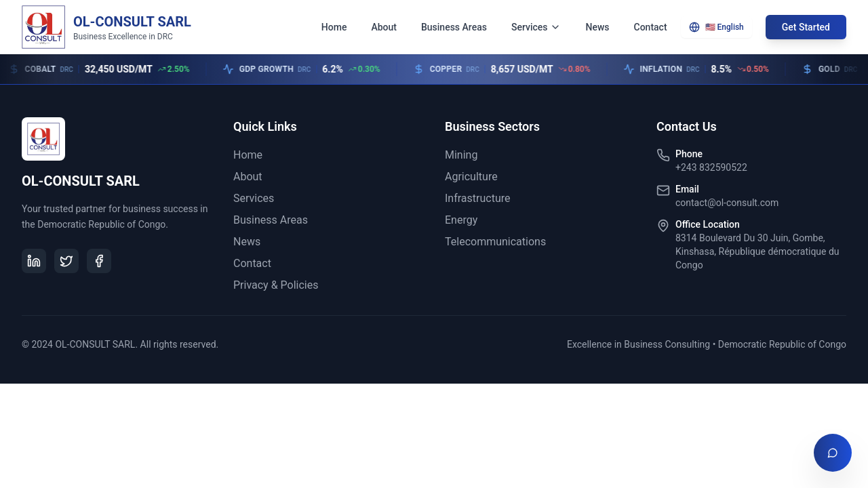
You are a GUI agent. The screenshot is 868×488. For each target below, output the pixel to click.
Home (334, 27)
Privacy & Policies (276, 285)
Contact (651, 27)
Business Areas (454, 27)
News (597, 27)
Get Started (806, 27)
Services (536, 27)
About (384, 27)
